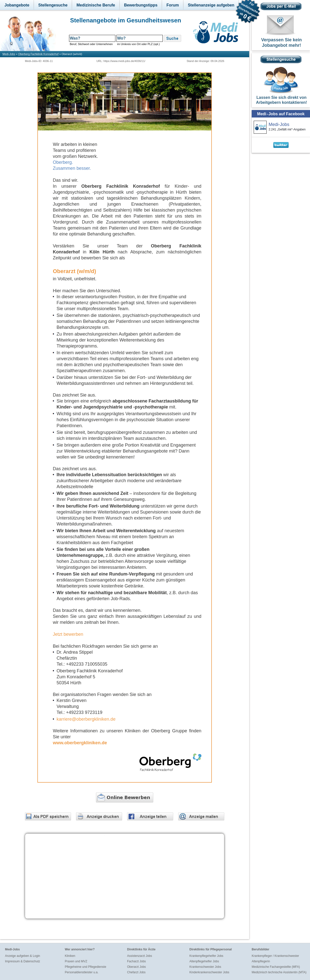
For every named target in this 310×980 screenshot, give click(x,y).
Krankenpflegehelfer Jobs (206, 956)
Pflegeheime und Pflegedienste (85, 967)
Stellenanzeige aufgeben (211, 5)
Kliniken (70, 956)
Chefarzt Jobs (136, 972)
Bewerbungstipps (141, 5)
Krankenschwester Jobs (205, 967)
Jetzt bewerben (68, 634)
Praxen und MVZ (76, 961)
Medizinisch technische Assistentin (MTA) (279, 972)
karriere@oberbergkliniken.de (86, 719)
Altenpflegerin (261, 961)
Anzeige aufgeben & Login (23, 956)
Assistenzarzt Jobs (140, 956)
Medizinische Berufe (96, 5)
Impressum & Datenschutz (23, 961)
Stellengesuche (53, 5)
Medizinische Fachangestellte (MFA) (276, 967)
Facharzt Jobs (136, 961)
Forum (173, 5)
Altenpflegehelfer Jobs (204, 961)
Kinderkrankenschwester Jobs (209, 972)
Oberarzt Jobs (136, 967)
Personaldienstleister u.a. (82, 972)
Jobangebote (17, 5)
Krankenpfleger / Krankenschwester (275, 956)
